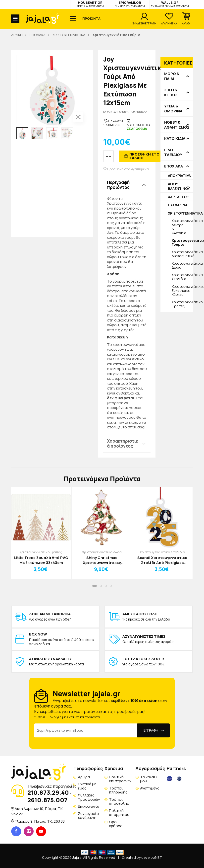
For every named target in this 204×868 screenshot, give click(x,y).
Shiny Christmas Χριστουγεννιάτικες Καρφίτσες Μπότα (102, 560)
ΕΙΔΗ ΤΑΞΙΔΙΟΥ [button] (173, 152)
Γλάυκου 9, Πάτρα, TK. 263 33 (40, 821)
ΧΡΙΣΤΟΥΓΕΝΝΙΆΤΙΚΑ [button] (180, 213)
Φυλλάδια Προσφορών (89, 797)
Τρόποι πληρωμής (118, 790)
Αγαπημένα (150, 788)
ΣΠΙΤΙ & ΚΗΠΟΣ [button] (171, 92)
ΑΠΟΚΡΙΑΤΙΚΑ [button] (179, 176)
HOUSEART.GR (90, 4)
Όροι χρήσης (116, 824)
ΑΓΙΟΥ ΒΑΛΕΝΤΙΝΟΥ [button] (179, 186)
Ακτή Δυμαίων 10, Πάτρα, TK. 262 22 (37, 811)
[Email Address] (86, 730)
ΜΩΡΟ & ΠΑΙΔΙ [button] (172, 76)
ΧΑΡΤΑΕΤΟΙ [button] (178, 197)
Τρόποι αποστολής (119, 801)
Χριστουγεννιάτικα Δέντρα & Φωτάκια (182, 227)
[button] (186, 19)
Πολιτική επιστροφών (120, 779)
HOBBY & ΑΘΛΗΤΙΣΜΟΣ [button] (177, 125)
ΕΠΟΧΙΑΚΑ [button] (174, 166)
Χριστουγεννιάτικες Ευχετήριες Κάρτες (182, 290)
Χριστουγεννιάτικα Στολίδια (182, 277)
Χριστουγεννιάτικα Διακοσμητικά (182, 254)
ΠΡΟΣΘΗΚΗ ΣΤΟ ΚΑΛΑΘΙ (144, 156)
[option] (22, 133)
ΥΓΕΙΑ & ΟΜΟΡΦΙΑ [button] (173, 109)
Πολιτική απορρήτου (119, 813)
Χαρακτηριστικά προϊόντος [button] (123, 443)
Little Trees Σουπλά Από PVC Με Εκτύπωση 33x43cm (41, 560)
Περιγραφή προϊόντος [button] (118, 185)
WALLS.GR (170, 4)
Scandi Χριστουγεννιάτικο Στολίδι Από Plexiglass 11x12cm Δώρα (162, 560)
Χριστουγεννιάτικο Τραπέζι (182, 304)
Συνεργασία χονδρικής (88, 816)
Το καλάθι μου (149, 779)
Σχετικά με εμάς (87, 786)
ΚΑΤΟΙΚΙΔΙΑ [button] (175, 139)
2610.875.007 (47, 800)
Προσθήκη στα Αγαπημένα (126, 169)
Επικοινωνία (89, 806)
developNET (152, 857)
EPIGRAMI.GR (130, 4)
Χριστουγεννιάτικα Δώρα (182, 265)
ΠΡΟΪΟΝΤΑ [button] (91, 18)
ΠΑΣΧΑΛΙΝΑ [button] (178, 205)
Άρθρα (84, 777)
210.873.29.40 (48, 792)
